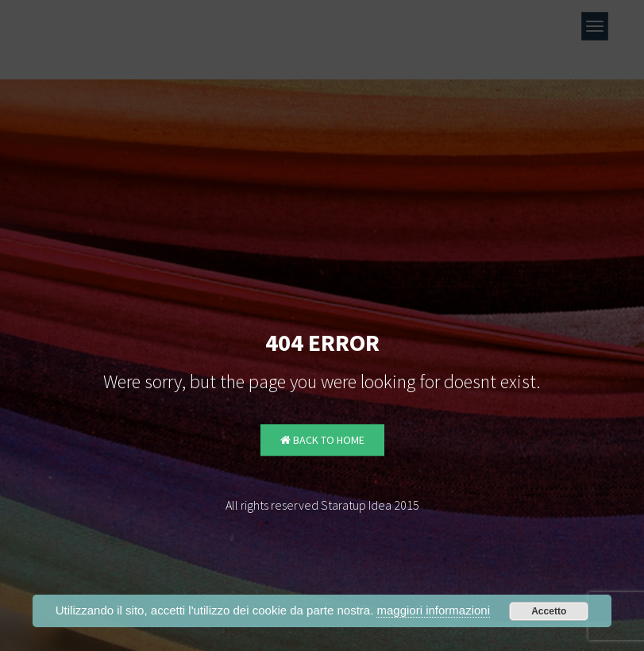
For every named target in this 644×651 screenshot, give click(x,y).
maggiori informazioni (433, 610)
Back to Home (322, 441)
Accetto (549, 611)
